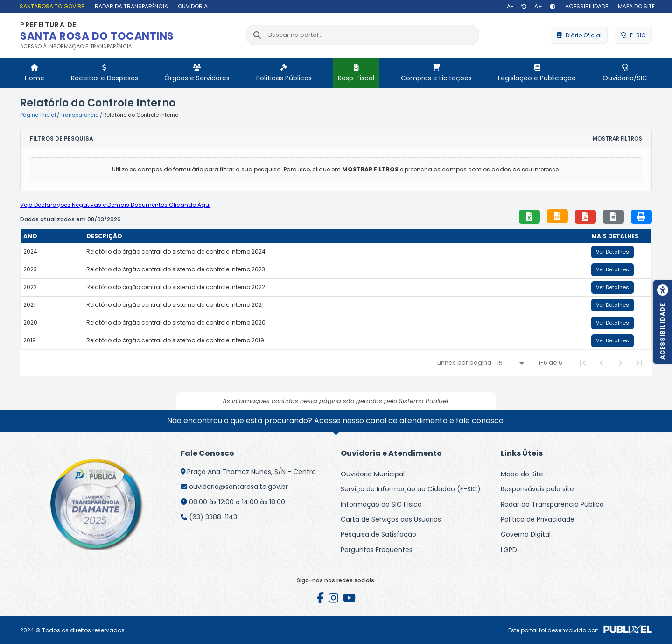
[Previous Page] (602, 363)
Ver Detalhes (612, 252)
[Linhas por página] (510, 363)
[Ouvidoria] (192, 6)
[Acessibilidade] (585, 6)
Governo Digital (526, 534)
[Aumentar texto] (538, 7)
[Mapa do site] (635, 6)
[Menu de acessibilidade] (663, 322)
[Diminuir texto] (510, 7)
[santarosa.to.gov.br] (51, 6)
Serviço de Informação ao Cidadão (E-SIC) (411, 489)
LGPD (509, 550)
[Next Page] (620, 363)
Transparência (80, 115)
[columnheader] (52, 236)
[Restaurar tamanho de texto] (524, 7)
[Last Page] (639, 363)
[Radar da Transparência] (130, 6)
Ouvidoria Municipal (373, 474)
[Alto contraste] (553, 7)
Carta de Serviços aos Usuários (391, 519)
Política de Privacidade (538, 519)
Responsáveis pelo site (537, 489)
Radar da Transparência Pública (552, 504)
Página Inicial (38, 115)
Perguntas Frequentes (377, 550)
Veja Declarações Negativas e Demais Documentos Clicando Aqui (115, 205)
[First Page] (583, 363)
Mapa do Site (522, 474)
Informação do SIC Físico (381, 504)
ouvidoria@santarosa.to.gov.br (238, 487)
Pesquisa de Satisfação (378, 534)
